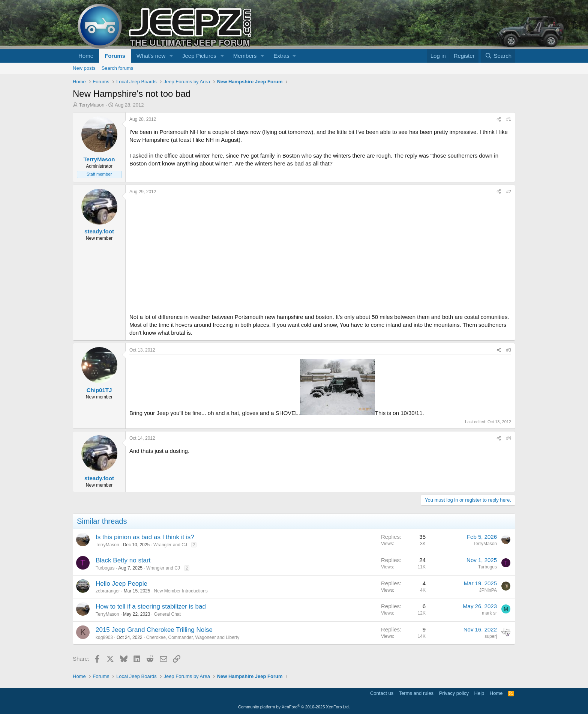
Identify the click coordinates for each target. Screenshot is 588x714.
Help (479, 693)
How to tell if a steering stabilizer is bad (151, 607)
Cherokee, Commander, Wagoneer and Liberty (193, 637)
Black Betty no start (123, 560)
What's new (151, 56)
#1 (509, 119)
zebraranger (108, 591)
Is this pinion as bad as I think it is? (145, 537)
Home (86, 56)
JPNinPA (488, 590)
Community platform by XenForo (294, 707)
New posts (84, 68)
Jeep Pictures (199, 56)
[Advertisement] (320, 253)
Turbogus (105, 568)
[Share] (499, 120)
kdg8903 (104, 637)
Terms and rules (416, 693)
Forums (115, 56)
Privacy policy (454, 693)
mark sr (489, 613)
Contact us (382, 693)
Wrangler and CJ (170, 545)
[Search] (498, 56)
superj (491, 636)
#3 (509, 350)
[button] (171, 56)
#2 (509, 192)
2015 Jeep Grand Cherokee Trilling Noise (154, 630)
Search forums (118, 68)
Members (245, 56)
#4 (509, 438)
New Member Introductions (181, 591)
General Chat (167, 614)
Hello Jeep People (121, 584)
